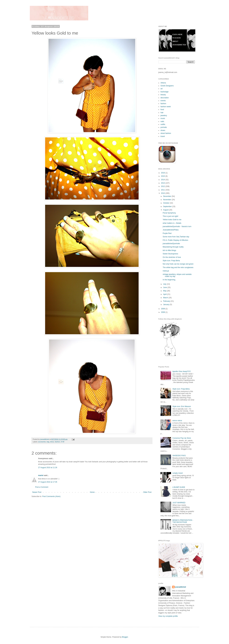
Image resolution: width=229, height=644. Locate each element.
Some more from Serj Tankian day (176, 237)
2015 (163, 176)
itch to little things (169, 250)
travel (163, 136)
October (166, 203)
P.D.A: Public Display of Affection (175, 240)
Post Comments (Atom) (51, 496)
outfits (163, 124)
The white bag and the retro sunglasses (178, 267)
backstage (165, 92)
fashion (57, 442)
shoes (163, 130)
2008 (163, 312)
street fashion (166, 133)
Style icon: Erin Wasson (182, 406)
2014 (163, 180)
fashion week (166, 107)
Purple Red (167, 233)
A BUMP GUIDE (179, 487)
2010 (163, 193)
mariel (41, 475)
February (167, 301)
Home (92, 492)
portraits (164, 127)
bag (48, 442)
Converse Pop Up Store (182, 438)
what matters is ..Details (172, 223)
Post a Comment (42, 487)
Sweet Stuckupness (170, 254)
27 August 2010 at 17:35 (48, 482)
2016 (163, 173)
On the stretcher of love (172, 257)
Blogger (125, 637)
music (163, 118)
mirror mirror (177, 421)
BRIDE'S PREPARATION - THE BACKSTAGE (183, 521)
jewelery (164, 116)
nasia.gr (166, 271)
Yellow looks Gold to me (172, 220)
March (166, 298)
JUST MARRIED (179, 503)
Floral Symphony (169, 213)
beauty (163, 95)
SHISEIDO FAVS (179, 456)
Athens (163, 83)
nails (162, 121)
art (162, 89)
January (166, 304)
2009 (163, 309)
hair (162, 113)
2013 (163, 183)
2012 (163, 186)
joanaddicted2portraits (171, 244)
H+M (63, 442)
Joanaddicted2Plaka (171, 230)
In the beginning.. (169, 280)
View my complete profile (168, 616)
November (167, 200)
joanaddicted (45, 439)
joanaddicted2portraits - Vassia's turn (177, 226)
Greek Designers (167, 86)
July (165, 284)
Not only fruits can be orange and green (178, 264)
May (165, 291)
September (168, 206)
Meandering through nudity (173, 247)
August (166, 210)
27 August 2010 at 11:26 (48, 468)
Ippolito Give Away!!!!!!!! (182, 371)
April (165, 294)
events (163, 101)
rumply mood (178, 473)
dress (52, 442)
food (162, 110)
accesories (42, 442)
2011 (163, 190)
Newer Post (37, 492)
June (165, 287)
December (167, 196)
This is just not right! (171, 216)
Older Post (147, 492)
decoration (165, 98)
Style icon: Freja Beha (171, 261)
